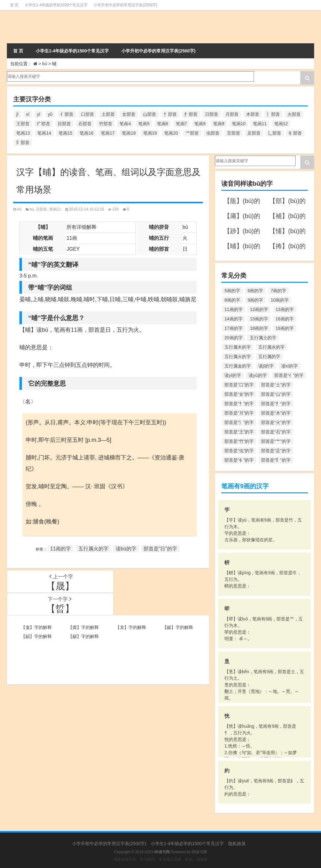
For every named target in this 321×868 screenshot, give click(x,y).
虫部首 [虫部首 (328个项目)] (213, 133)
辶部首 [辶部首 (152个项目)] (275, 133)
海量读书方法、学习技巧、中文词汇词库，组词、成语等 (160, 860)
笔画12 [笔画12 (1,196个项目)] (281, 124)
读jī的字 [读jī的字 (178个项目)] (266, 366)
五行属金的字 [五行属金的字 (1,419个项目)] (238, 366)
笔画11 (55, 209)
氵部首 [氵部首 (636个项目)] (273, 114)
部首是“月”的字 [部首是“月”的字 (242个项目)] (239, 413)
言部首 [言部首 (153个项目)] (234, 133)
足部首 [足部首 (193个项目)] (254, 133)
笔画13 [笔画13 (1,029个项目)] (23, 133)
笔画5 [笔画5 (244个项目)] (144, 124)
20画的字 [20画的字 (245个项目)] (234, 338)
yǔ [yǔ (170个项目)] (50, 114)
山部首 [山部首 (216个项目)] (150, 114)
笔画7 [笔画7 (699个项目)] (182, 124)
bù (45, 64)
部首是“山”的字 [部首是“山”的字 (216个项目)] (276, 394)
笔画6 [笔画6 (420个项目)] (163, 124)
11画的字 (61, 549)
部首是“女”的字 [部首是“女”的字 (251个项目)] (239, 394)
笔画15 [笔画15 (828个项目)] (66, 133)
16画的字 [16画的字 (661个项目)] (285, 319)
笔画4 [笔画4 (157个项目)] (125, 124)
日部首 (41, 209)
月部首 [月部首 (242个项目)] (232, 114)
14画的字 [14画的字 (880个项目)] (234, 319)
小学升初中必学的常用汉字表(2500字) (126, 5)
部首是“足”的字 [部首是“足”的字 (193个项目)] (276, 451)
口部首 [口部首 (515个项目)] (87, 114)
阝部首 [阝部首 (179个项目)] (23, 142)
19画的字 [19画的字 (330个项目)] (285, 328)
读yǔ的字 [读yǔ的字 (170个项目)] (258, 375)
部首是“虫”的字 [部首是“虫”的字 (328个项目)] (239, 451)
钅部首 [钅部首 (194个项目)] (295, 133)
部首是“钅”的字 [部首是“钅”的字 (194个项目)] (239, 460)
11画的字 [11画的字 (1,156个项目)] (234, 309)
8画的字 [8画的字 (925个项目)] (232, 300)
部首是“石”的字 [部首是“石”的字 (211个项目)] (276, 432)
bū (19, 209)
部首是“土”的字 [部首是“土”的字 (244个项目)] (276, 385)
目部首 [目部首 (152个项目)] (64, 124)
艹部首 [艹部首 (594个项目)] (192, 133)
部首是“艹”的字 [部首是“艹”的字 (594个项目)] (276, 441)
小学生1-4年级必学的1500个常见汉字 (56, 5)
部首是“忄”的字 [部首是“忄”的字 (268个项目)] (239, 404)
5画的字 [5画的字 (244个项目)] (232, 291)
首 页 (14, 5)
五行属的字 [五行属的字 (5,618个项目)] (269, 356)
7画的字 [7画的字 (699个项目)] (278, 291)
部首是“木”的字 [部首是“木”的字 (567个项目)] (276, 413)
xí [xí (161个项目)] (28, 114)
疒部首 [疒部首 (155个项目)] (44, 124)
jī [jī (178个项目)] (17, 114)
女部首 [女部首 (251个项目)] (129, 114)
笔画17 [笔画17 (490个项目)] (108, 133)
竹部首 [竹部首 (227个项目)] (106, 124)
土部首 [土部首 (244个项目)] (108, 114)
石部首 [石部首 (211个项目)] (85, 124)
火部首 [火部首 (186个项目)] (294, 114)
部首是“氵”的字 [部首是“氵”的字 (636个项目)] (239, 422)
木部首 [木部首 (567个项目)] (253, 114)
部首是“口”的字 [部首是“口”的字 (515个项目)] (239, 385)
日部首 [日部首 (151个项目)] (212, 114)
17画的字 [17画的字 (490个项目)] (234, 328)
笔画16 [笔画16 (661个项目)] (87, 133)
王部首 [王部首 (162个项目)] (23, 124)
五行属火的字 (93, 549)
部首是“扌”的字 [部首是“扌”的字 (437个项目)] (276, 404)
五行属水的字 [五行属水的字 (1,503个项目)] (271, 347)
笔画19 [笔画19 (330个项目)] (150, 133)
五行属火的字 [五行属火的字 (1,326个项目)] (238, 356)
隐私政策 (237, 844)
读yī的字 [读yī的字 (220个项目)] (233, 375)
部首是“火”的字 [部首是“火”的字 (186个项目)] (276, 422)
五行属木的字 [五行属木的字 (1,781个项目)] (238, 347)
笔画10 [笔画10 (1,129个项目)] (239, 124)
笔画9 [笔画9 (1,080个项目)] (219, 124)
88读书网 (199, 852)
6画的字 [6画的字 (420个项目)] (255, 291)
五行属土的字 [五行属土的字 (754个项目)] (263, 338)
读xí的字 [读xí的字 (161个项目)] (289, 366)
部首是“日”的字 (160, 549)
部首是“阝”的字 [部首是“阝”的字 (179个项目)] (276, 460)
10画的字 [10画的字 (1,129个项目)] (280, 300)
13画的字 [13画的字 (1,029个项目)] (285, 309)
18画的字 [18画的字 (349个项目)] (259, 328)
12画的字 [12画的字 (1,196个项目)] (259, 309)
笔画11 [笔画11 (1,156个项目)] (260, 124)
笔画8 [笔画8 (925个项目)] (200, 124)
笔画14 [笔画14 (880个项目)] (44, 133)
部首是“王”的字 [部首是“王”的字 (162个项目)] (239, 432)
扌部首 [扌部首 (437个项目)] (191, 114)
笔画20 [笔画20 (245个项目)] (171, 133)
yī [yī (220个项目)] (39, 114)
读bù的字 (126, 549)
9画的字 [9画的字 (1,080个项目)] (255, 300)
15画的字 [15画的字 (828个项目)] (259, 319)
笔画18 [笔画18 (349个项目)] (129, 133)
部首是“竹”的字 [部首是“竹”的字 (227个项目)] (239, 441)
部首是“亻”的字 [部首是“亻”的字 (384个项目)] (289, 375)
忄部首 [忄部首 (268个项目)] (170, 114)
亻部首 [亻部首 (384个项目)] (67, 114)
